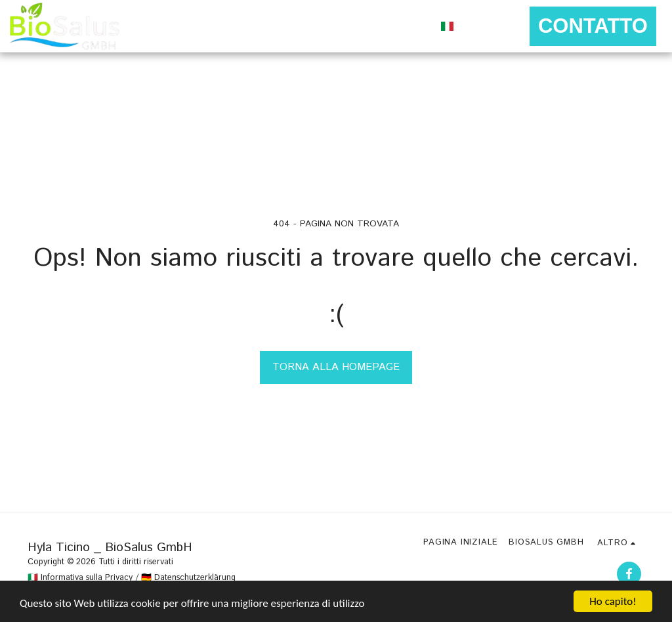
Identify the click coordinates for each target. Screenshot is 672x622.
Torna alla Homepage (336, 367)
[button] (475, 26)
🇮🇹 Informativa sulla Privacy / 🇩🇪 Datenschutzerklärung (132, 578)
